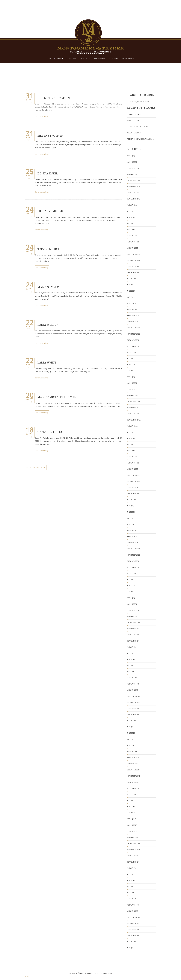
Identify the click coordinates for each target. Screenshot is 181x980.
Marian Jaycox (48, 287)
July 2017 (131, 801)
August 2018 (132, 721)
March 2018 (132, 751)
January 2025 (132, 248)
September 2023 (134, 346)
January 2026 (132, 174)
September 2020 (134, 567)
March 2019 (132, 678)
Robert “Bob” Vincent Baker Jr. (140, 139)
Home (49, 59)
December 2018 (133, 696)
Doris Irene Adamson (54, 98)
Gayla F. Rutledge (51, 432)
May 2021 (131, 518)
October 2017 (133, 782)
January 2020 (132, 616)
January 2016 (132, 911)
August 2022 (132, 426)
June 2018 (131, 733)
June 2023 (131, 365)
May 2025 (131, 223)
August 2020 (132, 573)
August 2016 (132, 868)
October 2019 (133, 635)
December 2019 (133, 622)
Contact (85, 59)
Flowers (113, 59)
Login (27, 976)
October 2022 (133, 414)
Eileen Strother (50, 136)
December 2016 (133, 843)
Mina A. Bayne (133, 121)
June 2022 (131, 438)
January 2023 (132, 395)
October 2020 (133, 561)
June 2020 (131, 586)
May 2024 (131, 297)
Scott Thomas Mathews (137, 127)
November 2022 (133, 408)
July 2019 (131, 653)
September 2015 (134, 936)
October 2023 (133, 340)
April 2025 (131, 230)
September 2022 (134, 420)
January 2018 (132, 764)
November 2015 (133, 923)
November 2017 (133, 776)
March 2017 (132, 825)
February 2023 (133, 389)
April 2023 (131, 377)
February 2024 (133, 315)
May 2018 (131, 739)
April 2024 (131, 303)
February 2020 (133, 610)
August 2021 (132, 500)
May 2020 (131, 592)
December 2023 (133, 328)
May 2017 (131, 813)
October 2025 (133, 193)
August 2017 (132, 794)
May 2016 (131, 886)
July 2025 (131, 211)
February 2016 (133, 905)
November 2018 (133, 702)
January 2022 (132, 469)
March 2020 (132, 604)
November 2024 (133, 260)
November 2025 (133, 187)
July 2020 (131, 579)
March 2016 (132, 899)
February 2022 (133, 463)
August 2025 (132, 205)
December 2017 (133, 770)
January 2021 (132, 543)
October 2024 (133, 266)
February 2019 (133, 684)
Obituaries (99, 59)
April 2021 (131, 524)
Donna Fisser (48, 174)
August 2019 (132, 647)
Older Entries (36, 468)
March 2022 (132, 457)
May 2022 (131, 444)
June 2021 (131, 512)
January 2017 (132, 837)
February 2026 (133, 168)
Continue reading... (42, 116)
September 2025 (134, 199)
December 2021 (133, 475)
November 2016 (133, 850)
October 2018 (133, 708)
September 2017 (134, 788)
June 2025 (131, 217)
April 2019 (131, 672)
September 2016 (134, 862)
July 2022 (131, 432)
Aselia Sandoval (134, 133)
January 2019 (132, 690)
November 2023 (133, 334)
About (60, 59)
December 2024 (133, 254)
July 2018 (131, 727)
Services (72, 59)
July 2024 (131, 285)
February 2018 (133, 758)
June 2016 (131, 880)
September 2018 (134, 715)
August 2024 (132, 279)
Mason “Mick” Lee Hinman (57, 397)
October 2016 (133, 856)
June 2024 (131, 291)
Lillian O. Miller (50, 211)
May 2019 (131, 665)
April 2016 (131, 893)
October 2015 (133, 929)
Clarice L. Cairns (134, 114)
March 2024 (132, 309)
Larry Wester (48, 325)
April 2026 (131, 156)
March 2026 (132, 162)
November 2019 (133, 629)
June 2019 (131, 659)
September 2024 (134, 273)
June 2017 (131, 807)
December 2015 (133, 917)
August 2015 (132, 942)
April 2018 (131, 745)
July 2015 (131, 948)
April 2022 (131, 451)
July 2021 (131, 506)
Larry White (47, 363)
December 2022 (133, 401)
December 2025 (133, 180)
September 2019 (134, 641)
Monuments (128, 59)
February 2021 (133, 537)
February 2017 (133, 831)
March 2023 (132, 383)
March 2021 (132, 530)
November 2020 (133, 555)
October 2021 (133, 487)
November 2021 (133, 481)
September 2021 (134, 494)
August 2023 (132, 352)
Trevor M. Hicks (49, 249)
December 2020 (133, 549)
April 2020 (131, 598)
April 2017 (131, 819)
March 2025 (132, 236)
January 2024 (132, 322)
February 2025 (133, 242)
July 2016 (131, 874)
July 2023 (131, 358)
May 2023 (131, 371)
